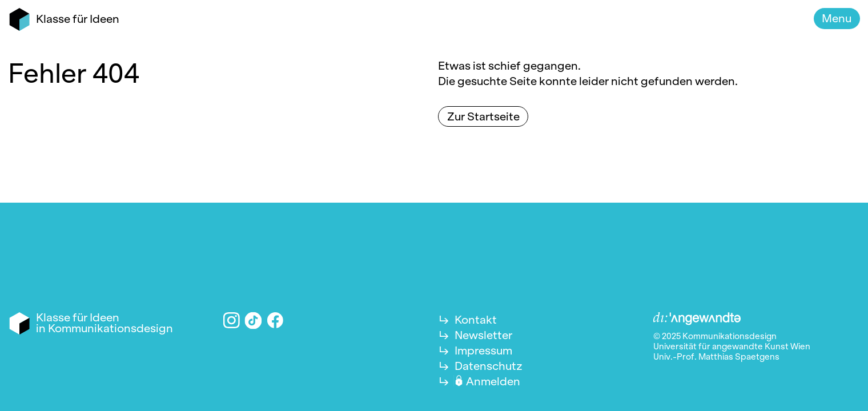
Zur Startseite (483, 116)
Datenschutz (489, 366)
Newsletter (483, 335)
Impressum (483, 350)
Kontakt (476, 320)
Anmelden (493, 381)
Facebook (276, 321)
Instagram (232, 321)
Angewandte (697, 319)
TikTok (254, 320)
